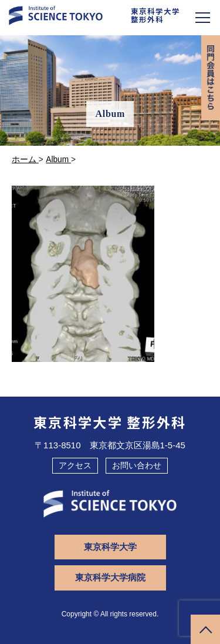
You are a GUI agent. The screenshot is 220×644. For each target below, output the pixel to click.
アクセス (75, 465)
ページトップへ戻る (205, 629)
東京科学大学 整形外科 (110, 422)
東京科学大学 (110, 547)
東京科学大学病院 (110, 577)
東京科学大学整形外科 (155, 15)
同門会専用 (211, 78)
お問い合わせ (137, 465)
